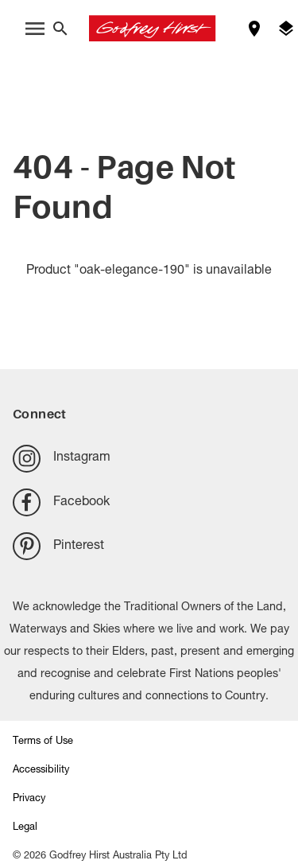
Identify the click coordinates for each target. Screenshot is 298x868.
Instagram (62, 459)
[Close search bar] (60, 29)
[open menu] (35, 29)
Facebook (61, 502)
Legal (25, 828)
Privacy (29, 799)
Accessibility (41, 771)
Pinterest (58, 546)
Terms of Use (43, 742)
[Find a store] (254, 29)
